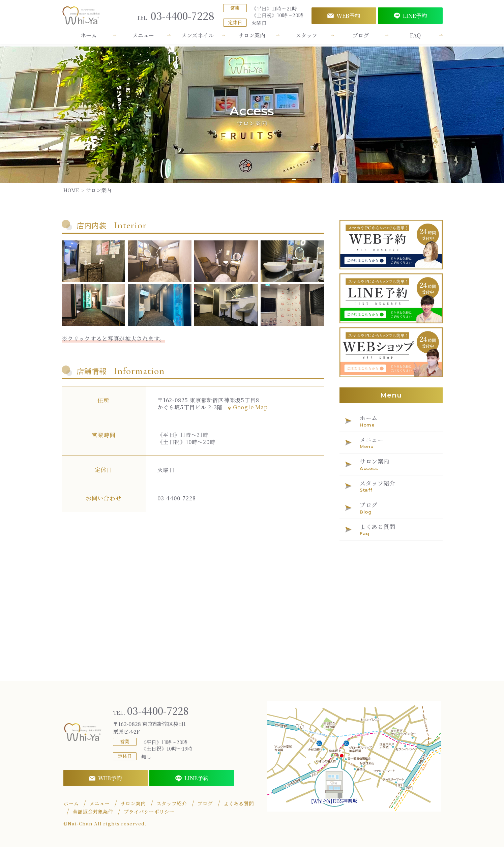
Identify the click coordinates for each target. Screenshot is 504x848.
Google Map (248, 407)
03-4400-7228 (175, 17)
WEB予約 (344, 17)
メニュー (143, 38)
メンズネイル (198, 38)
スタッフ (306, 38)
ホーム (89, 38)
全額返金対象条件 (93, 812)
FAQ (415, 38)
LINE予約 (410, 17)
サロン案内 (252, 38)
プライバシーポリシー (149, 812)
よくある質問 (239, 804)
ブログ (361, 38)
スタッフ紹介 (172, 804)
